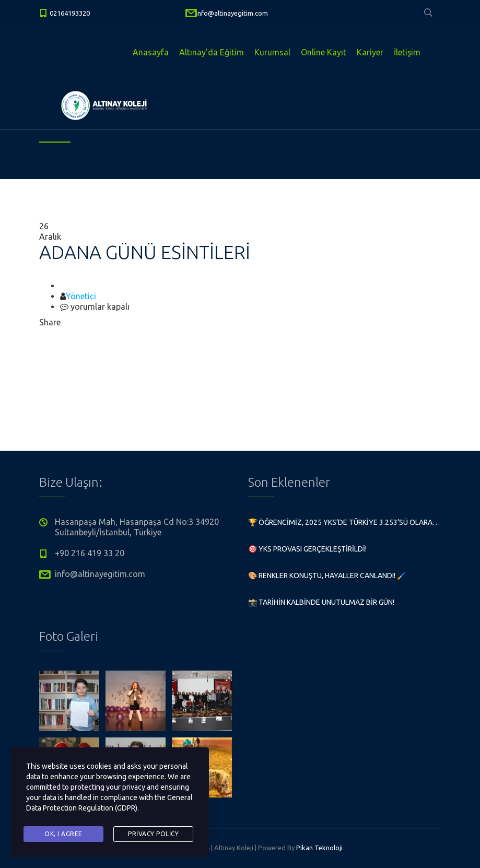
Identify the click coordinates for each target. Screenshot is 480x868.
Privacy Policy (153, 834)
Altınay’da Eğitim (212, 52)
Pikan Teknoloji (319, 848)
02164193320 (70, 13)
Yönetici (81, 296)
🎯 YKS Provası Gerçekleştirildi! (307, 549)
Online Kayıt (324, 52)
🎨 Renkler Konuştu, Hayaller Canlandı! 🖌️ (327, 576)
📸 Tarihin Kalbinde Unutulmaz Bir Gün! (321, 602)
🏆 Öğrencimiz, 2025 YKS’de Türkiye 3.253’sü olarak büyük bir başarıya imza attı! (345, 522)
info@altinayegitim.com (232, 13)
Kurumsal (272, 52)
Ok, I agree (63, 834)
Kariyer (370, 52)
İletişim (407, 52)
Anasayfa (151, 52)
